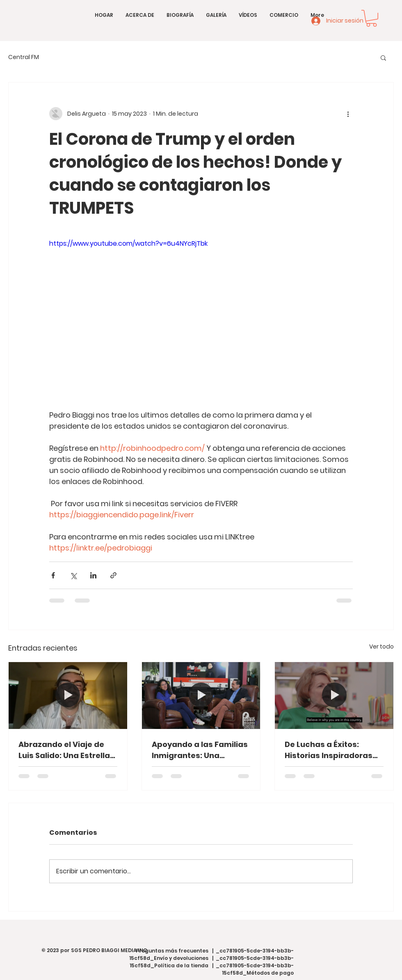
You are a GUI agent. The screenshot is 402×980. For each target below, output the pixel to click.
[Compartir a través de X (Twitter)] (73, 575)
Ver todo (381, 646)
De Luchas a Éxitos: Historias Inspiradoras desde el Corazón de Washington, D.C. (329, 750)
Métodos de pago (270, 973)
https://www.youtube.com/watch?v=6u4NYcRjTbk (128, 243)
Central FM (24, 57)
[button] (371, 18)
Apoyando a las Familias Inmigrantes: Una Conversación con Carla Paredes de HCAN (200, 750)
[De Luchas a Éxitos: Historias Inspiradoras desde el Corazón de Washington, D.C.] (334, 695)
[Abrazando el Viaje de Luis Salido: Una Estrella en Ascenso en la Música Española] (68, 695)
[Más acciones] (348, 114)
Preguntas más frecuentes (172, 951)
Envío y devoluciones (181, 958)
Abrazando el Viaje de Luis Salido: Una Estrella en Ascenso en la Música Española (66, 750)
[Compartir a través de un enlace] (113, 575)
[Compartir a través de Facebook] (53, 575)
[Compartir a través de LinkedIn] (93, 575)
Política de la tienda (181, 965)
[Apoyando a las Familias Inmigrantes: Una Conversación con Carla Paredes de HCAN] (201, 695)
